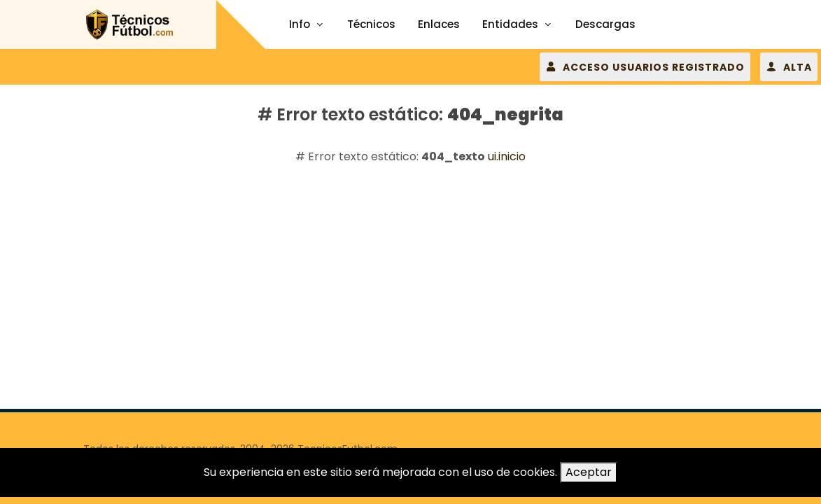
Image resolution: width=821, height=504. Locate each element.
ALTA (789, 66)
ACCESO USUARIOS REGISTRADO (645, 66)
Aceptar (589, 472)
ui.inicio (507, 156)
